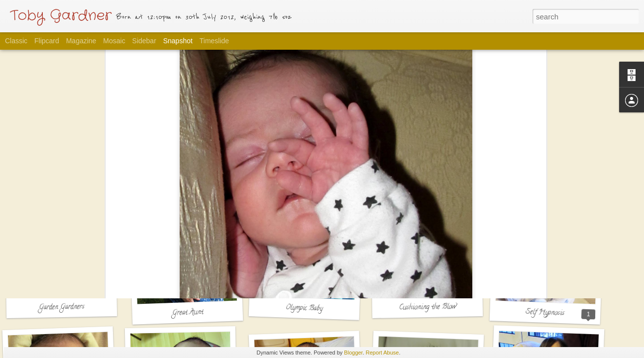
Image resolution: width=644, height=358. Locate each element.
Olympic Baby (304, 309)
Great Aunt (188, 313)
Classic (16, 41)
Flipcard (47, 41)
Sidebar (144, 41)
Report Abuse (382, 353)
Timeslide (214, 41)
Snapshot (178, 41)
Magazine (81, 41)
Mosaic (114, 41)
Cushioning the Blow (427, 308)
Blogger (353, 353)
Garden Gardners (62, 308)
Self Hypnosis (545, 313)
